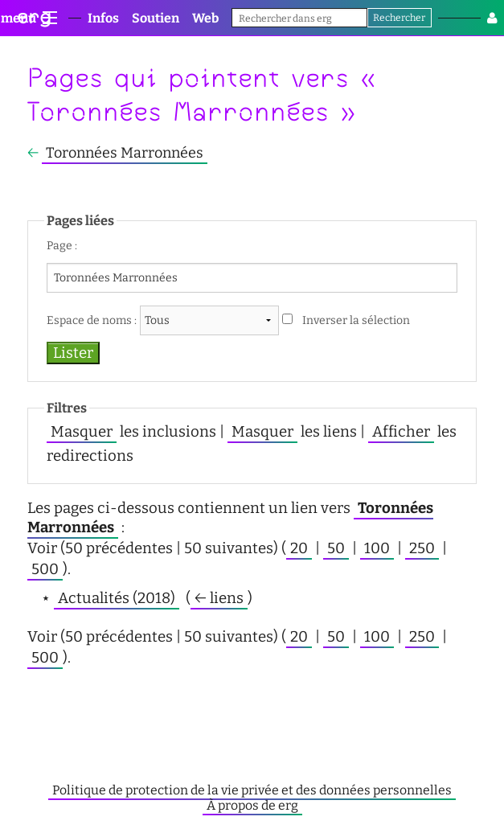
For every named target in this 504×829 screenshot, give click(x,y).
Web (205, 18)
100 (377, 548)
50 (336, 548)
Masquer (82, 432)
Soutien (156, 18)
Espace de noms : (92, 320)
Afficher (401, 432)
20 (299, 548)
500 (45, 569)
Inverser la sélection (356, 320)
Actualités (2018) (117, 598)
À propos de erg (252, 805)
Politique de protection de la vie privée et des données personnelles (252, 790)
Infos (103, 18)
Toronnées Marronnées (125, 153)
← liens (219, 598)
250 (422, 548)
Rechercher (399, 18)
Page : (62, 246)
